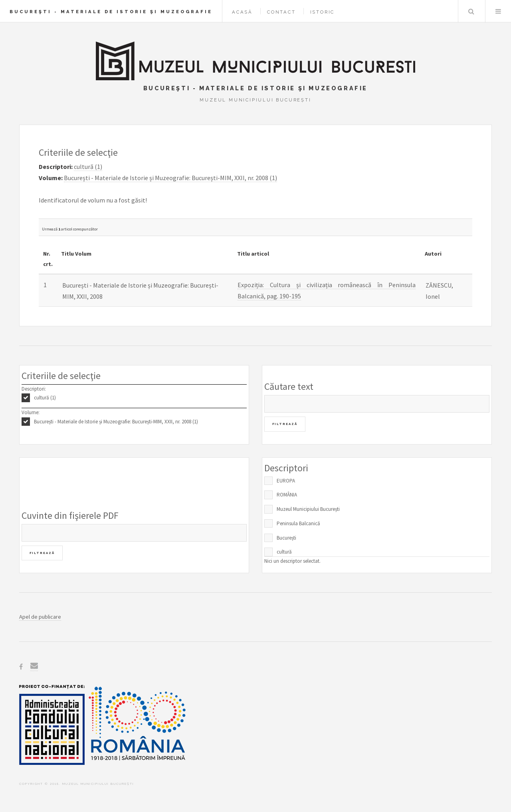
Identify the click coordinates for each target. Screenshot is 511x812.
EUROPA (286, 481)
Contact (281, 12)
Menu (498, 11)
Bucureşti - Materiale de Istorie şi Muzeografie (111, 12)
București (286, 538)
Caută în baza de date (471, 11)
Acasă (242, 12)
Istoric (323, 12)
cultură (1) (45, 398)
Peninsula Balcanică (298, 523)
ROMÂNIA (287, 495)
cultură (284, 552)
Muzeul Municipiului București (308, 509)
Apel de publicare (40, 617)
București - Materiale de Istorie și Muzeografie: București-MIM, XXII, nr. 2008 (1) (116, 422)
